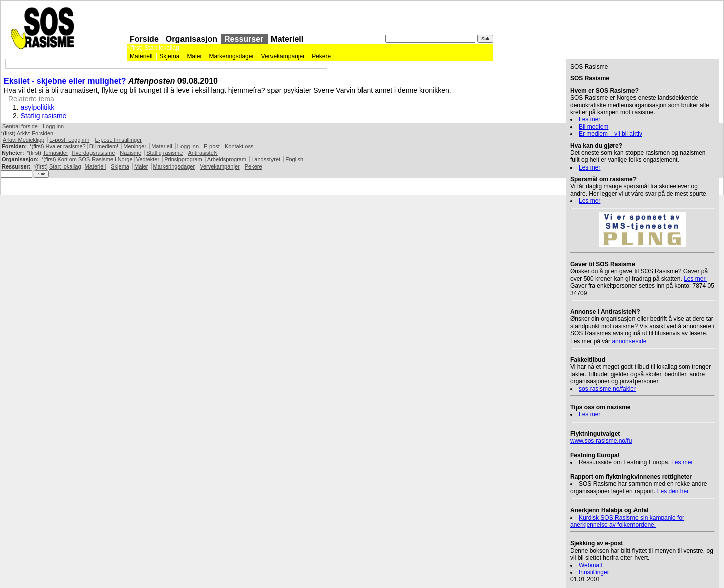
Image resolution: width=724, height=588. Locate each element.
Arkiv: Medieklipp (23, 140)
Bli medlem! (104, 146)
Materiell (287, 39)
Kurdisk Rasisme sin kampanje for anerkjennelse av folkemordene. (627, 521)
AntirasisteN (202, 153)
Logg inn (53, 126)
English (294, 159)
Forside (144, 39)
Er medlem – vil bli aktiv (610, 134)
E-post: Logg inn (69, 140)
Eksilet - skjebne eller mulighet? (65, 81)
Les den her (673, 491)
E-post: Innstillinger (118, 140)
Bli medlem (594, 127)
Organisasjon (192, 39)
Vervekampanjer (283, 56)
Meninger (135, 146)
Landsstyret (266, 159)
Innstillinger (594, 572)
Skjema (169, 56)
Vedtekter (148, 159)
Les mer (590, 119)
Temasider (56, 153)
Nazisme (130, 153)
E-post (212, 146)
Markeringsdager (231, 56)
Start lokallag (162, 48)
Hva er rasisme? (66, 146)
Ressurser (244, 39)
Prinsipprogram (183, 159)
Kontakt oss (239, 146)
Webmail (590, 565)
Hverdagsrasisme (94, 153)
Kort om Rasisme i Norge (95, 159)
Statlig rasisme (44, 116)
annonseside (629, 341)
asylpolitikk (38, 107)
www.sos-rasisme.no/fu (601, 441)
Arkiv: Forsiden (35, 133)
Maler (194, 56)
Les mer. (695, 279)
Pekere (321, 56)
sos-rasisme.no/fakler (607, 389)
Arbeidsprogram (227, 159)
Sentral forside (20, 126)
